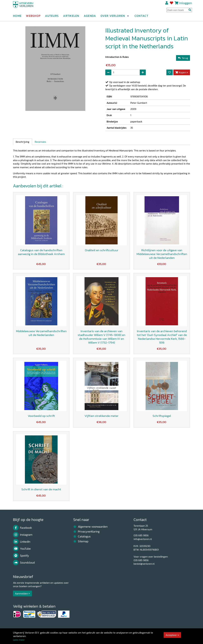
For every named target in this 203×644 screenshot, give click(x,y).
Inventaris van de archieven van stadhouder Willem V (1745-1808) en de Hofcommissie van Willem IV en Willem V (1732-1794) (101, 337)
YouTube (22, 549)
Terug (183, 58)
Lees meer (19, 640)
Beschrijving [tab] (23, 142)
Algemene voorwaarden (90, 527)
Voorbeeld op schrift (41, 416)
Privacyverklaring (86, 532)
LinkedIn (22, 542)
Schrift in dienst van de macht (41, 489)
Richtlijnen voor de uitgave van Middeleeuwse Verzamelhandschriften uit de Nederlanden (162, 254)
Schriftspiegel (162, 416)
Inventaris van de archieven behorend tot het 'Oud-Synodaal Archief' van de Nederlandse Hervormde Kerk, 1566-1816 (162, 337)
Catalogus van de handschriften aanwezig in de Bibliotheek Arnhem (41, 252)
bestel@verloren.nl (144, 564)
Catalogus (82, 536)
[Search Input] (179, 11)
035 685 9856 (141, 535)
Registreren (167, 4)
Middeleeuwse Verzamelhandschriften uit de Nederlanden (41, 333)
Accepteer (171, 635)
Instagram (23, 535)
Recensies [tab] (40, 142)
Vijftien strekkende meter (101, 416)
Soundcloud (24, 563)
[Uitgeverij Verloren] (28, 7)
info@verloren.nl (143, 539)
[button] (128, 17)
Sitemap (81, 541)
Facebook (22, 528)
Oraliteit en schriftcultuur (102, 250)
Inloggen (186, 4)
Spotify (21, 556)
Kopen (181, 72)
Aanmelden (21, 593)
